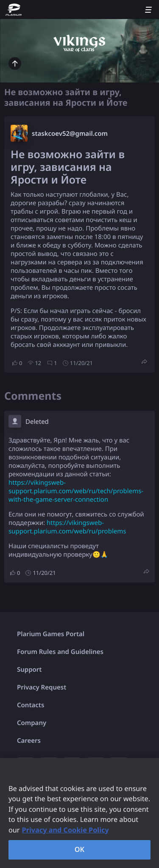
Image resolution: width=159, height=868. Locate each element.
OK (80, 849)
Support (29, 670)
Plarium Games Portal (51, 634)
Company (32, 723)
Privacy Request (42, 687)
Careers (29, 741)
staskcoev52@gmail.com (70, 134)
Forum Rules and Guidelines (60, 652)
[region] (79, 813)
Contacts (31, 705)
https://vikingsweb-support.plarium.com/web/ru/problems (67, 527)
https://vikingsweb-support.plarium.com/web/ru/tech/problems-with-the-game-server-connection (76, 491)
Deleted (37, 422)
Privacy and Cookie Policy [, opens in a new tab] (66, 830)
